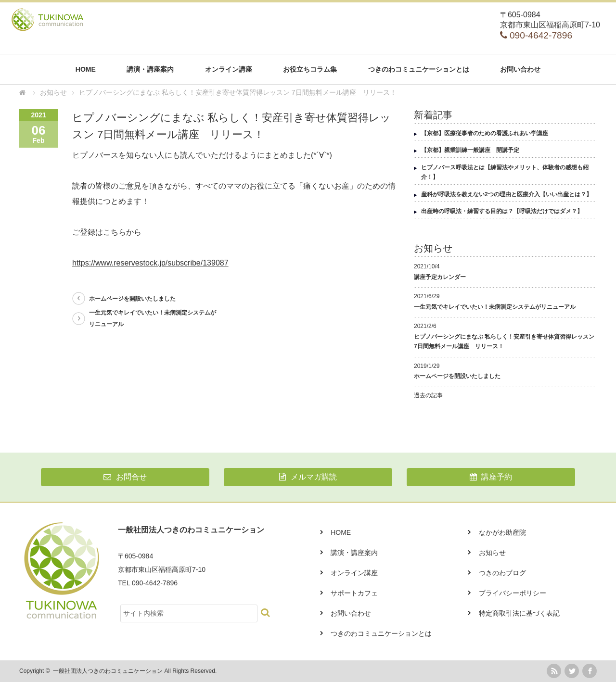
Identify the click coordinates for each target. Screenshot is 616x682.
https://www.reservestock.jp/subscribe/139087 (150, 263)
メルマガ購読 (308, 477)
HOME (86, 69)
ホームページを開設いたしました (132, 299)
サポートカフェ (354, 593)
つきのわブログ (502, 573)
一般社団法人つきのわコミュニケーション (108, 671)
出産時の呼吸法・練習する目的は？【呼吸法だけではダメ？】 (502, 211)
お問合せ (125, 477)
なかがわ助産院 (502, 532)
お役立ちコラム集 (310, 69)
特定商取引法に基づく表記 (519, 613)
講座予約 (491, 477)
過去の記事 (428, 395)
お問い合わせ (520, 69)
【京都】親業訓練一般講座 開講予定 (470, 150)
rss (554, 671)
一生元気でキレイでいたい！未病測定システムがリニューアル (153, 318)
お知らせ (492, 553)
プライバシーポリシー (513, 593)
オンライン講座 (229, 69)
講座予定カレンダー (440, 277)
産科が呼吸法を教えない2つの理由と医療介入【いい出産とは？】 (507, 194)
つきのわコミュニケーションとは (419, 69)
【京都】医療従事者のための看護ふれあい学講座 (485, 133)
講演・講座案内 (150, 69)
